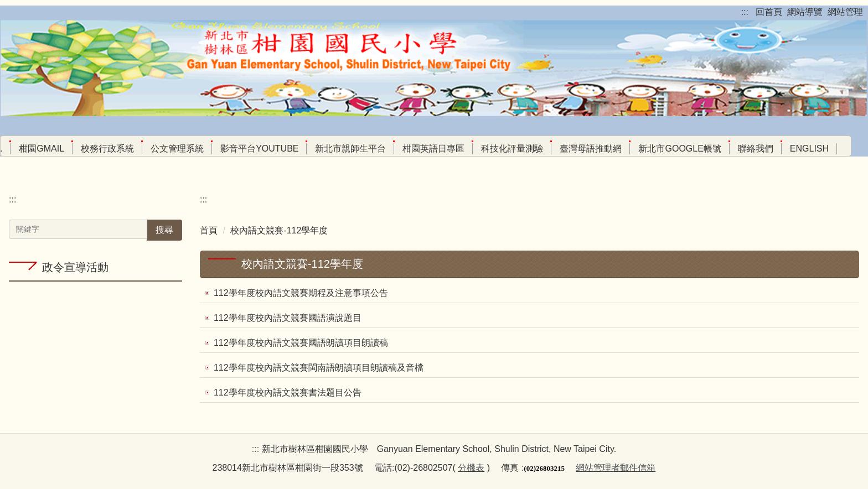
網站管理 (845, 12)
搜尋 (164, 230)
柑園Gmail (42, 149)
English (809, 149)
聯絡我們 (756, 149)
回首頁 (769, 12)
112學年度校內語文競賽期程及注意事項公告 (301, 293)
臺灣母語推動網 (591, 149)
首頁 (209, 230)
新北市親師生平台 (350, 149)
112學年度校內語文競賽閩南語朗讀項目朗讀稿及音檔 (319, 368)
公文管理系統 (177, 149)
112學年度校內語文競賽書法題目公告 (288, 392)
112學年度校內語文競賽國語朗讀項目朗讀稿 (301, 343)
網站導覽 (805, 12)
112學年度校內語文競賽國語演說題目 (288, 318)
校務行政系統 (107, 149)
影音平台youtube (259, 149)
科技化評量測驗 (512, 149)
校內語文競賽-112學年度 (279, 230)
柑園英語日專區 (433, 149)
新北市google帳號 (680, 149)
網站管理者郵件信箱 (616, 468)
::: (745, 12)
